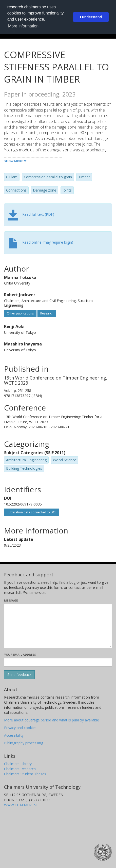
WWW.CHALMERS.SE (21, 805)
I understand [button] (91, 17)
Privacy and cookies (20, 728)
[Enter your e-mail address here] (58, 662)
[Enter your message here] (58, 626)
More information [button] (23, 26)
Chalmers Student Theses (25, 774)
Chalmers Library (18, 764)
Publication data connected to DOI (32, 512)
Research (47, 313)
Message (11, 600)
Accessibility (14, 735)
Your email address (20, 654)
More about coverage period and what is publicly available (52, 720)
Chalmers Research (20, 769)
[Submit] (19, 675)
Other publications (20, 313)
